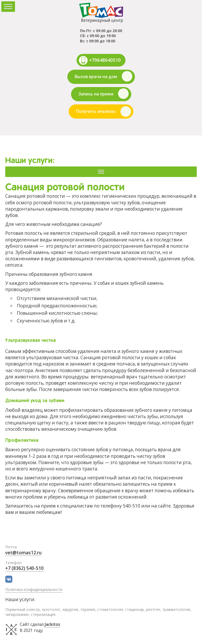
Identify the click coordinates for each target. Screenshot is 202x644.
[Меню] (101, 171)
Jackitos (52, 624)
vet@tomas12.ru (23, 553)
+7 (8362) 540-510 (24, 568)
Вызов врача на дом (96, 77)
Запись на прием (96, 94)
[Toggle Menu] (8, 6)
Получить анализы (96, 111)
